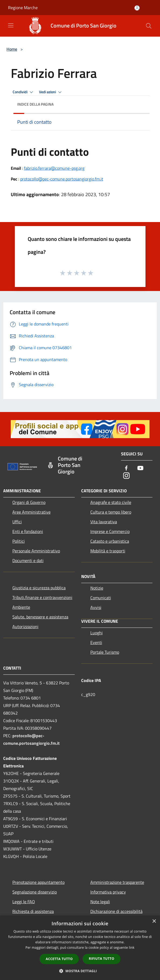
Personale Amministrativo (36, 551)
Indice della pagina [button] (35, 104)
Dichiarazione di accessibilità (116, 911)
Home (12, 49)
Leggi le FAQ (24, 902)
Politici (19, 541)
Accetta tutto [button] (59, 959)
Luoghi (97, 633)
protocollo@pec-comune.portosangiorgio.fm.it (62, 179)
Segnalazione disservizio (35, 892)
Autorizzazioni (25, 626)
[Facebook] (126, 468)
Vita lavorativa (104, 522)
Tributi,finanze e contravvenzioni (42, 597)
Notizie (97, 588)
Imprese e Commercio (110, 531)
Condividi (24, 92)
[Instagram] (126, 476)
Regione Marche (23, 8)
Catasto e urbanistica (110, 541)
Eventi (96, 642)
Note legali (100, 902)
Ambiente (21, 607)
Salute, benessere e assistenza (40, 617)
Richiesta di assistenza (33, 911)
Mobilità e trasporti (108, 551)
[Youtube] (140, 468)
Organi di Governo (29, 502)
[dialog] (80, 948)
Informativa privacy (108, 892)
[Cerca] (149, 26)
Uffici (17, 522)
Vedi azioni (51, 92)
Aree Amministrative (31, 512)
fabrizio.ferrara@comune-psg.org (54, 168)
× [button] (154, 921)
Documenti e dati (28, 560)
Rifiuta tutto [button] (102, 959)
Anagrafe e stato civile (111, 502)
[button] (80, 971)
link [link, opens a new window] (132, 948)
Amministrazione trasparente (117, 882)
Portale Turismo (105, 652)
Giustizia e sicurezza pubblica (39, 588)
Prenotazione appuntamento (38, 882)
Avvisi (96, 607)
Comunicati (101, 598)
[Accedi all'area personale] (137, 8)
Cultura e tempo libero (111, 512)
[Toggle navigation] (11, 25)
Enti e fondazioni (28, 531)
